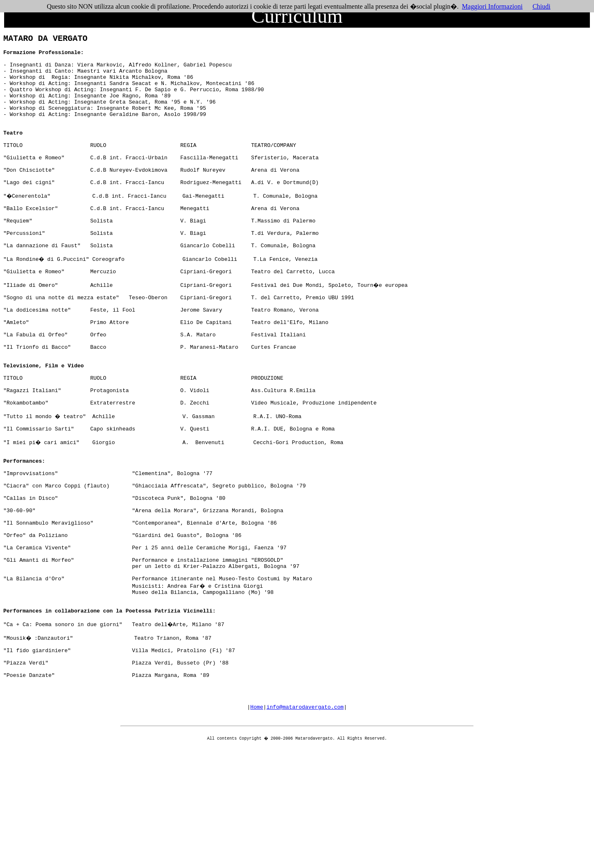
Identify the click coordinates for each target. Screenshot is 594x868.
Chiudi (542, 6)
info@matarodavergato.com (305, 825)
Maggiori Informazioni (492, 6)
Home (257, 825)
